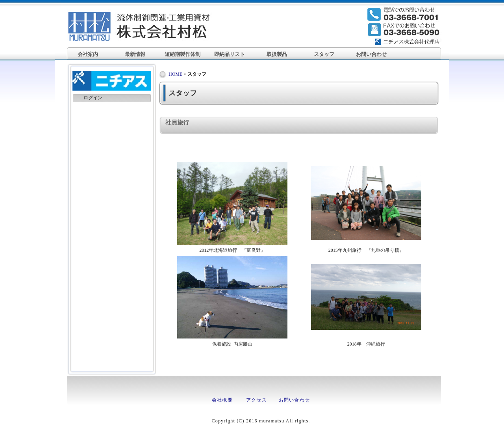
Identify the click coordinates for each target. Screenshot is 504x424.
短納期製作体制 (183, 54)
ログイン (93, 98)
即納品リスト (230, 54)
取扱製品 (277, 54)
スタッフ (324, 54)
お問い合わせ (371, 54)
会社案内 (88, 54)
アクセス (257, 400)
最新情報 (135, 54)
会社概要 (222, 400)
